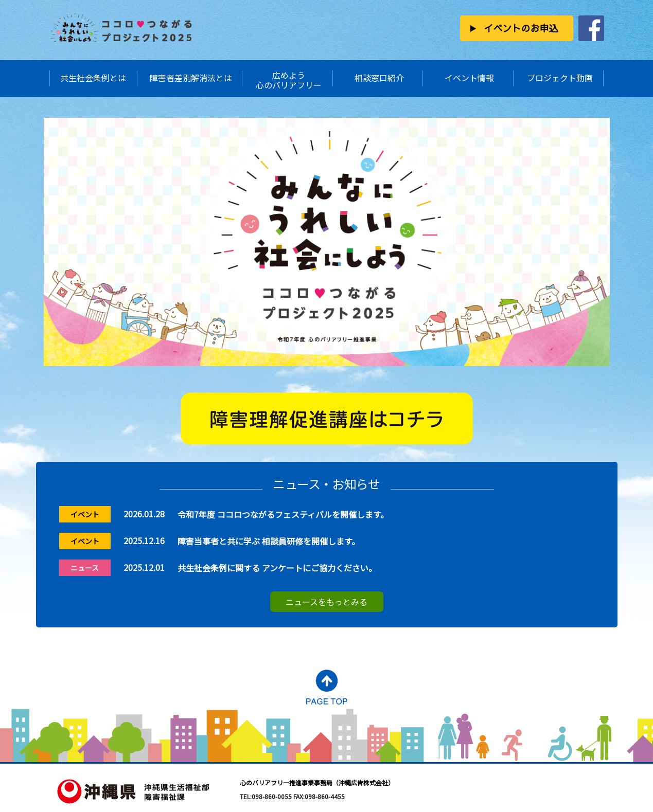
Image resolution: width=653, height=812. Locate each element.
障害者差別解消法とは (191, 78)
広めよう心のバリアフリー (289, 80)
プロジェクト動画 (560, 78)
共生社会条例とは (93, 78)
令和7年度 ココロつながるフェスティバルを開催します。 (283, 514)
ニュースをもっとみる (326, 602)
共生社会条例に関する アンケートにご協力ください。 (277, 568)
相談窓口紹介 (379, 78)
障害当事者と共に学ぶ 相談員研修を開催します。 (269, 541)
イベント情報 (469, 78)
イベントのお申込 (521, 28)
